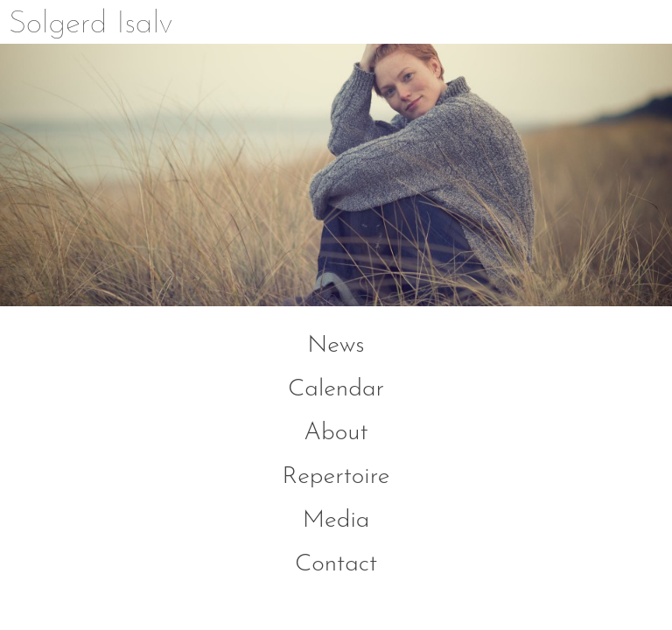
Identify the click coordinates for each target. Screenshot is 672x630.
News (336, 346)
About (336, 433)
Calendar (336, 389)
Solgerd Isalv (91, 24)
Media (336, 521)
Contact (336, 564)
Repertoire (336, 477)
